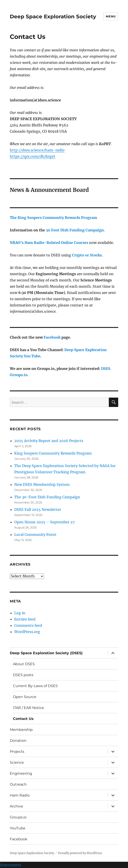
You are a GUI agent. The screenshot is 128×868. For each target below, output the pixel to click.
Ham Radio (20, 795)
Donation (18, 741)
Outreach (18, 784)
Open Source (25, 697)
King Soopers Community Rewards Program (53, 453)
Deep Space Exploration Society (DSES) (46, 653)
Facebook (52, 337)
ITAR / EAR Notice (28, 708)
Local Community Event (35, 535)
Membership (21, 730)
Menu (111, 16)
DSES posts (23, 675)
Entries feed (25, 619)
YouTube (18, 828)
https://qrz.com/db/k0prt (33, 156)
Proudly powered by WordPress (80, 853)
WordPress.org (27, 632)
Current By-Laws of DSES (35, 686)
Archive (16, 806)
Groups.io (18, 817)
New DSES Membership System (42, 484)
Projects (17, 752)
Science (17, 762)
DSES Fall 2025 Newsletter (38, 509)
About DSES (24, 664)
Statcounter (11, 865)
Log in (20, 613)
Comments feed (28, 625)
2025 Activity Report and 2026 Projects (49, 441)
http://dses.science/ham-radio (37, 150)
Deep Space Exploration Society (53, 17)
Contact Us (23, 719)
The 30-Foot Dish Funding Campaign (47, 497)
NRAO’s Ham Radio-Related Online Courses (49, 243)
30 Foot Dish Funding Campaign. (75, 230)
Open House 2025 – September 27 (44, 522)
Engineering (21, 773)
